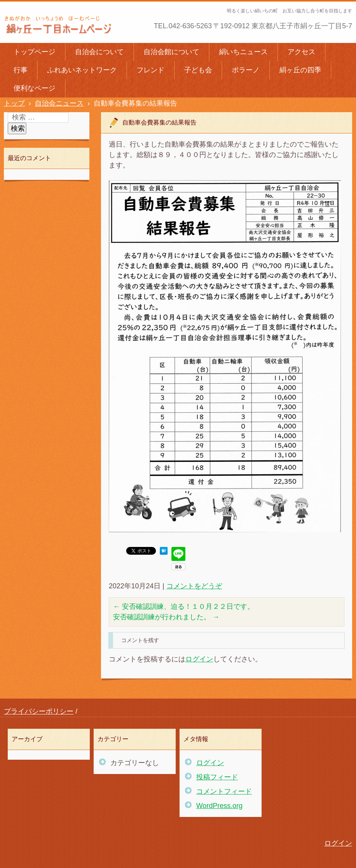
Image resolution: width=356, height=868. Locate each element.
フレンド (151, 70)
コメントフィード (224, 791)
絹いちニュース (243, 52)
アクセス (301, 52)
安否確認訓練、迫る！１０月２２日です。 (184, 607)
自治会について (99, 52)
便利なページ (34, 88)
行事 (21, 70)
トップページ (34, 52)
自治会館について (171, 52)
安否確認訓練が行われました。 (166, 617)
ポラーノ (246, 70)
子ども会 (198, 70)
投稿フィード (217, 777)
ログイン (199, 659)
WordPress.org (219, 806)
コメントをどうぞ (194, 586)
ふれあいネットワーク (82, 70)
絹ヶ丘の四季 (300, 70)
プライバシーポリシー (39, 711)
